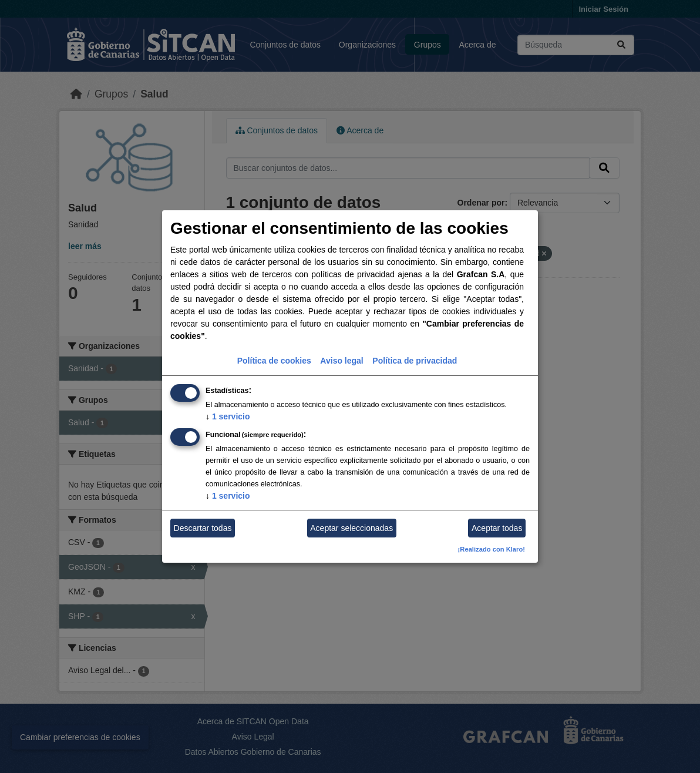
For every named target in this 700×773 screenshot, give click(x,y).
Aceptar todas (497, 528)
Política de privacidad (415, 361)
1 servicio (228, 416)
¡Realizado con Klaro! (492, 549)
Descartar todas (203, 528)
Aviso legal (341, 361)
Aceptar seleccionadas (351, 528)
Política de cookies (274, 361)
